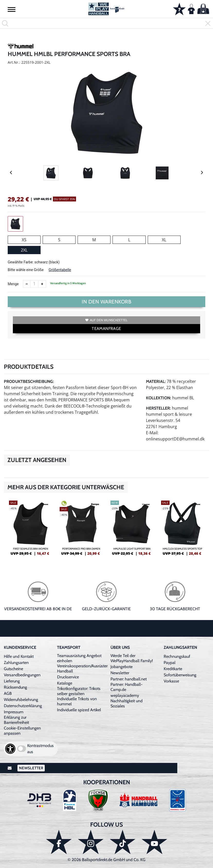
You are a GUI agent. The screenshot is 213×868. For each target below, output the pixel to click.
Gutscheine (13, 669)
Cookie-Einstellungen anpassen (22, 731)
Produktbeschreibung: (29, 381)
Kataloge (65, 683)
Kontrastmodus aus (40, 749)
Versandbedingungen (22, 675)
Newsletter (120, 673)
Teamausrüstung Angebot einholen (79, 658)
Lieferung (12, 681)
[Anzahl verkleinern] (27, 284)
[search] (106, 23)
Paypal (170, 663)
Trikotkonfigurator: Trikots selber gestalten (79, 691)
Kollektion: (159, 398)
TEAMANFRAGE (106, 329)
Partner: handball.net (129, 679)
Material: (156, 381)
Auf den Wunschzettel (106, 320)
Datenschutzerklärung (23, 706)
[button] (12, 9)
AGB (8, 693)
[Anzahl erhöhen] (42, 284)
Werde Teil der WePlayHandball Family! (132, 658)
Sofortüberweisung (180, 675)
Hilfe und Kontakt (19, 656)
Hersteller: (158, 408)
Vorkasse (171, 681)
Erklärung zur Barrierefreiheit (16, 720)
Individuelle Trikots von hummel (77, 701)
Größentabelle (60, 270)
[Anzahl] (34, 284)
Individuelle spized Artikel (79, 710)
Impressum (14, 712)
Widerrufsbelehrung (21, 700)
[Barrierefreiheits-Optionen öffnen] (10, 749)
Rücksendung (15, 687)
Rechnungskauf (177, 656)
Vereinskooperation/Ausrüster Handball (82, 668)
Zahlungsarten (16, 663)
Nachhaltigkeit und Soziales (127, 703)
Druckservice (68, 677)
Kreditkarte (173, 669)
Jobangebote (122, 667)
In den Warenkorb (106, 302)
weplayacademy (125, 695)
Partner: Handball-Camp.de (127, 687)
